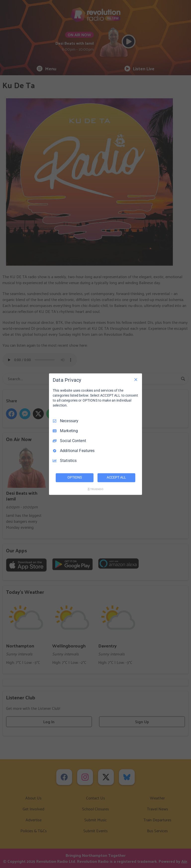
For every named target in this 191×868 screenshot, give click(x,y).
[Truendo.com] (95, 489)
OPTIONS (75, 477)
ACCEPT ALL (117, 477)
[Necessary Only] (136, 379)
